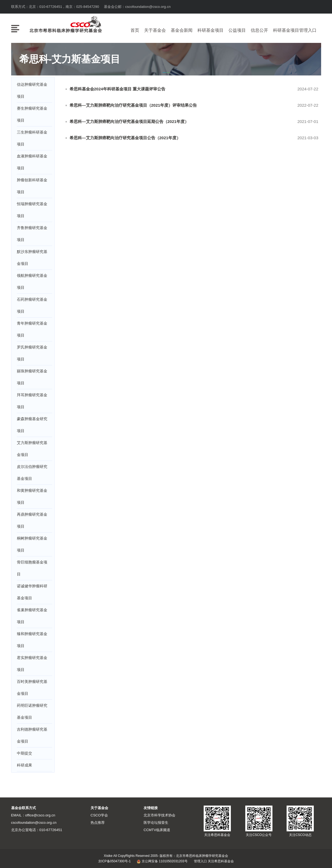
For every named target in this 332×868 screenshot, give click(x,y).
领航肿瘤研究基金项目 (32, 281)
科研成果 (24, 765)
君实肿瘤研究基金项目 (32, 664)
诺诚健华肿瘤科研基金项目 (32, 592)
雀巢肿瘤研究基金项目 (32, 616)
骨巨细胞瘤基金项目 (32, 568)
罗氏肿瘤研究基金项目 (32, 353)
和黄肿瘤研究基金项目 (32, 496)
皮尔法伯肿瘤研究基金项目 (32, 473)
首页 (135, 30)
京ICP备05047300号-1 (114, 861)
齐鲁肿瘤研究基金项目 (32, 234)
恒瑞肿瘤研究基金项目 (32, 210)
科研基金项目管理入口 (295, 30)
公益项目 (237, 30)
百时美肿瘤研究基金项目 (32, 688)
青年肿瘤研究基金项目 (32, 329)
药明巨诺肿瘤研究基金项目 (32, 711)
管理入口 (200, 861)
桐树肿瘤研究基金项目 (32, 544)
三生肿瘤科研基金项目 (32, 138)
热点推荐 (98, 823)
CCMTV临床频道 (157, 830)
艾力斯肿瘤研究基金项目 (32, 449)
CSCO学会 (99, 815)
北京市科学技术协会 (159, 815)
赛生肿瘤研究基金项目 (32, 114)
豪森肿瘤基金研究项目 (32, 425)
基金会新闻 (182, 30)
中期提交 (24, 753)
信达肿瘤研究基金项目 (32, 90)
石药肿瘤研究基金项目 (32, 305)
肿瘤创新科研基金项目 (32, 186)
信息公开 (259, 30)
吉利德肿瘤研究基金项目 (32, 735)
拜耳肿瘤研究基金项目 (32, 401)
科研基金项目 (210, 30)
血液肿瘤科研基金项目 (32, 162)
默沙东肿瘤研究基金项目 (32, 258)
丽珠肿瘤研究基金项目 (32, 377)
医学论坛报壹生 (156, 823)
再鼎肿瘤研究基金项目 (32, 520)
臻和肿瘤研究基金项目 (32, 640)
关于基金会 (155, 30)
